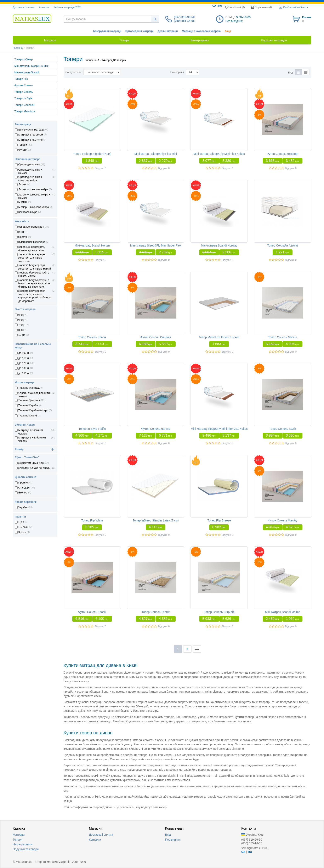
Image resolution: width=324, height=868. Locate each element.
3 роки (22, 532)
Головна (18, 48)
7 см (21, 325)
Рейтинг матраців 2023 (67, 7)
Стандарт (24, 488)
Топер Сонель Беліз (283, 429)
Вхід (168, 835)
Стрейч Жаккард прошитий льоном (35, 395)
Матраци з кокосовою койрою (201, 31)
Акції (228, 31)
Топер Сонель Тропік (156, 612)
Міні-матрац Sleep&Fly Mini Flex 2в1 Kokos (219, 429)
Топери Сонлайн (24, 105)
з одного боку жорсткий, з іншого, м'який (34, 274)
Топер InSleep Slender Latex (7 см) (156, 520)
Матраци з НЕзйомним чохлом (32, 439)
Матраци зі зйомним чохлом (31, 432)
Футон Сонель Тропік (92, 612)
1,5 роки (23, 527)
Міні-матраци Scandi (27, 72)
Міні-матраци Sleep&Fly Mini (32, 66)
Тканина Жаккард (29, 388)
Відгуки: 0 (100, 168)
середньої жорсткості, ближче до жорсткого (32, 249)
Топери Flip (21, 79)
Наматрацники (23, 844)
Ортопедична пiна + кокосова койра (30, 179)
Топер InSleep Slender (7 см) (92, 154)
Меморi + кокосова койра (34, 207)
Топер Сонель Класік (92, 337)
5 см (21, 315)
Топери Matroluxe (25, 111)
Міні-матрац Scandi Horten (92, 245)
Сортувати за (73, 72)
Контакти (44, 7)
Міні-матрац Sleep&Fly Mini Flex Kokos (219, 154)
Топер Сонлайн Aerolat (283, 245)
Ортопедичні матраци (140, 31)
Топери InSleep (24, 59)
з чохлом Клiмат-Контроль (34, 468)
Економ (23, 493)
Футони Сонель (24, 85)
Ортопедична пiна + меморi (30, 171)
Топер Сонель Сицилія (219, 612)
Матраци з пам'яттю (31, 140)
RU (220, 6)
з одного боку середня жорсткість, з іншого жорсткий (32, 258)
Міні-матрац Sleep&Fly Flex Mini (156, 154)
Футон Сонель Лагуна (156, 429)
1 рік (21, 522)
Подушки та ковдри (26, 849)
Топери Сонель (24, 92)
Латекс (23, 184)
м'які (21, 232)
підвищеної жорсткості (32, 242)
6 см (21, 320)
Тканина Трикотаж (29, 400)
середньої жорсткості (31, 227)
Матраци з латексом (31, 135)
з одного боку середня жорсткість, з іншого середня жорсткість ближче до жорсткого (35, 296)
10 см (22, 335)
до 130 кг (24, 368)
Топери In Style (24, 98)
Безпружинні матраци (107, 31)
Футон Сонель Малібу (283, 520)
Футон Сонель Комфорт (283, 154)
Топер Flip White (92, 520)
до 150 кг (24, 373)
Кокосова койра (28, 212)
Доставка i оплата (24, 7)
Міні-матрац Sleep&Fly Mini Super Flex (156, 245)
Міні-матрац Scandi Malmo (283, 612)
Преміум (24, 483)
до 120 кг (24, 363)
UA (214, 6)
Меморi (23, 202)
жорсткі (23, 237)
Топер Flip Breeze (219, 520)
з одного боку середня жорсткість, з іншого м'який (35, 267)
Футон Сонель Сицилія (156, 337)
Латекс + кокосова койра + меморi (34, 196)
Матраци (19, 835)
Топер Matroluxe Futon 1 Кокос (219, 337)
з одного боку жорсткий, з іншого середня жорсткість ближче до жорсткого (35, 284)
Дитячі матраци (168, 31)
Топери (23, 145)
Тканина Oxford (28, 416)
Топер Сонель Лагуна (283, 337)
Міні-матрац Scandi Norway (219, 245)
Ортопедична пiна (29, 165)
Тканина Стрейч (28, 405)
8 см (21, 330)
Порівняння (173, 840)
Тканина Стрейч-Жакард (33, 410)
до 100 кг (24, 353)
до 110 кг (24, 358)
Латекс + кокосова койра (33, 189)
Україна (23, 507)
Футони (23, 150)
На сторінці (177, 72)
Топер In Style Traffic (92, 429)
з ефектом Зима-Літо (31, 463)
